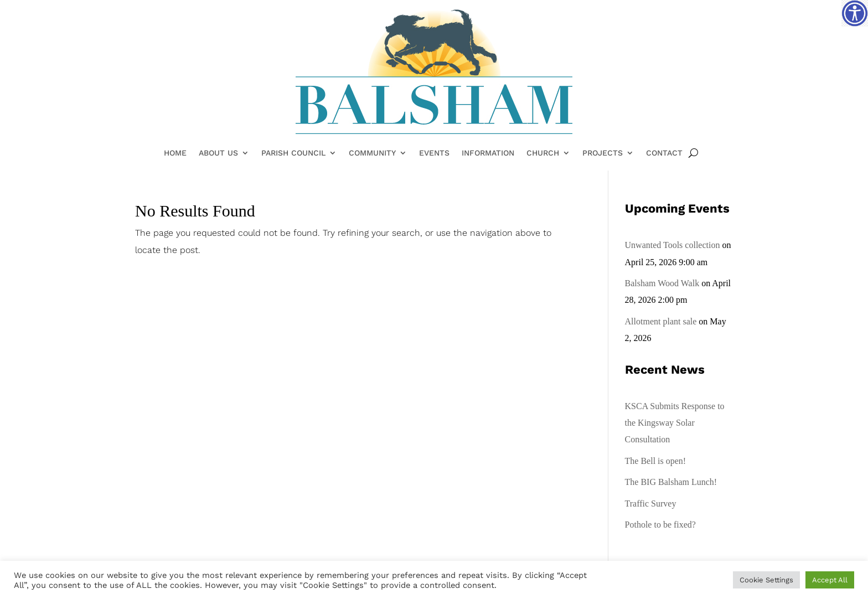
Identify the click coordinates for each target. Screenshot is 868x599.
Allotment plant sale (661, 321)
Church (543, 153)
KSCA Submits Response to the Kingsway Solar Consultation (675, 423)
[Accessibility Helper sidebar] (855, 13)
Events (434, 153)
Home (175, 153)
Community (372, 153)
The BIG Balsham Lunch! (671, 482)
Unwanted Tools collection (673, 245)
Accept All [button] (830, 580)
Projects (603, 153)
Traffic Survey (651, 504)
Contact (664, 153)
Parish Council (293, 153)
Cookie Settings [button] (766, 580)
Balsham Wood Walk (662, 283)
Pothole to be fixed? (660, 525)
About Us (218, 153)
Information (488, 153)
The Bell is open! (656, 461)
